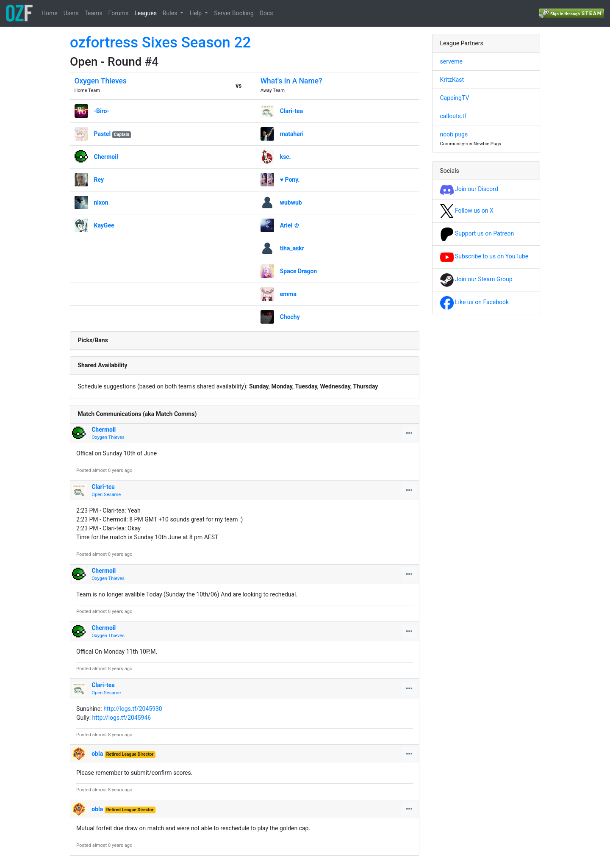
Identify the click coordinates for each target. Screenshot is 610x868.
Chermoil (106, 157)
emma (288, 294)
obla (97, 754)
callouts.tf (453, 116)
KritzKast (452, 80)
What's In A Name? (291, 81)
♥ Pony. (290, 180)
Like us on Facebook (475, 302)
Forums (119, 13)
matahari (292, 134)
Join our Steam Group (476, 279)
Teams (93, 13)
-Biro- (102, 111)
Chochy (290, 317)
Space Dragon (299, 271)
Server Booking (234, 13)
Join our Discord (469, 189)
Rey (99, 180)
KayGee (104, 225)
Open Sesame (106, 495)
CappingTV (455, 98)
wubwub (291, 202)
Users (71, 13)
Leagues (146, 13)
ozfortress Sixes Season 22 (160, 43)
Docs (266, 13)
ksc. (286, 157)
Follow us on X (467, 211)
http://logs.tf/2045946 (122, 718)
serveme (451, 61)
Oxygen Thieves (101, 81)
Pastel (103, 134)
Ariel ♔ (290, 225)
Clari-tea (292, 111)
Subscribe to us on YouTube (484, 256)
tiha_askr (292, 248)
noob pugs (454, 134)
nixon (101, 202)
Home (50, 13)
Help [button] (196, 13)
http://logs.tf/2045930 (133, 709)
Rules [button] (171, 13)
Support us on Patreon (477, 233)
